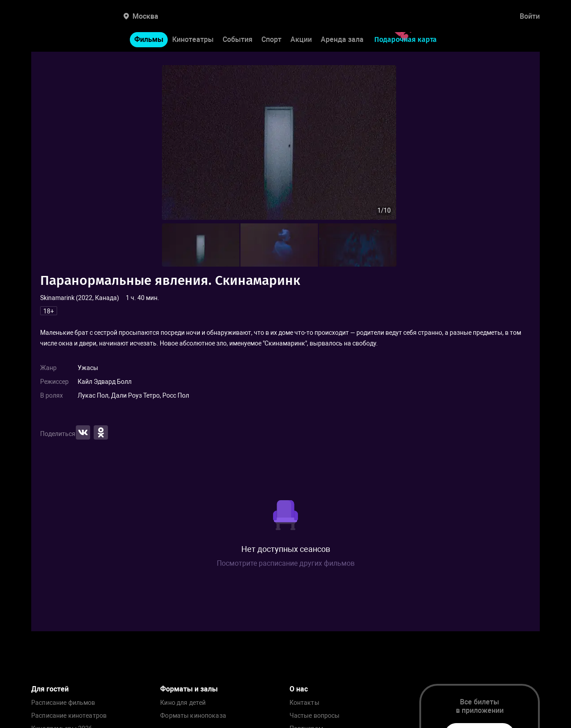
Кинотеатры (193, 39)
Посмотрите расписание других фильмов (286, 563)
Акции (301, 39)
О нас (299, 689)
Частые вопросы (315, 716)
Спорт (271, 39)
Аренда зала (342, 39)
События (238, 39)
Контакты (304, 703)
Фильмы (149, 39)
